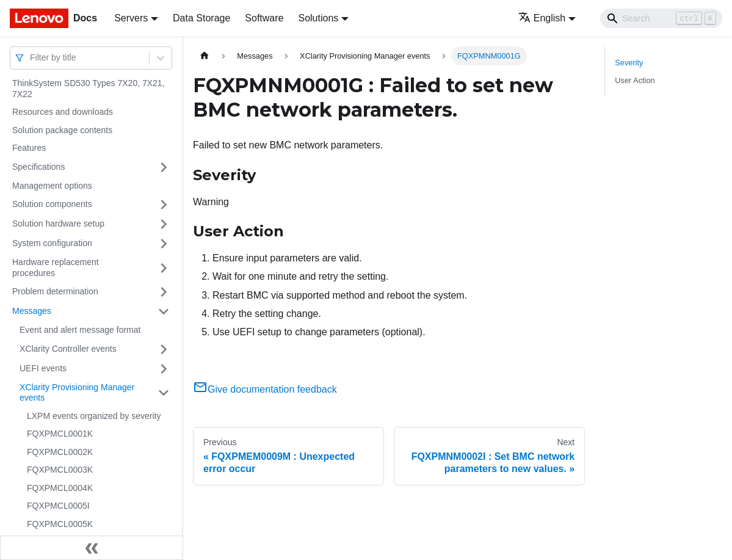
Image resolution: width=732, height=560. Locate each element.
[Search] (661, 18)
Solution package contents (62, 130)
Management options (52, 186)
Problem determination (55, 291)
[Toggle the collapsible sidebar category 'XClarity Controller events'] (164, 349)
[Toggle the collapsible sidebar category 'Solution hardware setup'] (164, 224)
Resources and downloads (63, 112)
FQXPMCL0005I (58, 506)
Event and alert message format (80, 330)
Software (264, 18)
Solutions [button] (318, 18)
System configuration (52, 243)
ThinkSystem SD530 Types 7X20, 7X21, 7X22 (89, 89)
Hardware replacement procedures (56, 267)
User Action (635, 80)
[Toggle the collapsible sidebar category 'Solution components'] (164, 205)
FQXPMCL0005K (60, 524)
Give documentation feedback (265, 389)
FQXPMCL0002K (60, 452)
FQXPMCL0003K (60, 470)
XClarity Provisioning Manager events (77, 393)
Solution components (52, 204)
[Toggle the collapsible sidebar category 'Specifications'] (164, 167)
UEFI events (43, 368)
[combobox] (31, 58)
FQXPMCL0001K (60, 434)
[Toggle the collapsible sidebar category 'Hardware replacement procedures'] (164, 268)
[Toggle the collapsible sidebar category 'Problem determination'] (164, 292)
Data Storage (201, 18)
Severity (629, 63)
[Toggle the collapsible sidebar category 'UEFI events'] (164, 369)
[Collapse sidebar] (92, 548)
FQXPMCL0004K (60, 488)
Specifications (38, 167)
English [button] (542, 18)
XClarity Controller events (68, 349)
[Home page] (205, 56)
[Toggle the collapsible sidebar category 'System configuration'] (164, 244)
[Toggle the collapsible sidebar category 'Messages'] (164, 311)
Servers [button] (131, 18)
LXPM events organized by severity (94, 416)
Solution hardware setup (58, 224)
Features (29, 148)
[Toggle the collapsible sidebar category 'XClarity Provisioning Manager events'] (164, 393)
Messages (32, 311)
